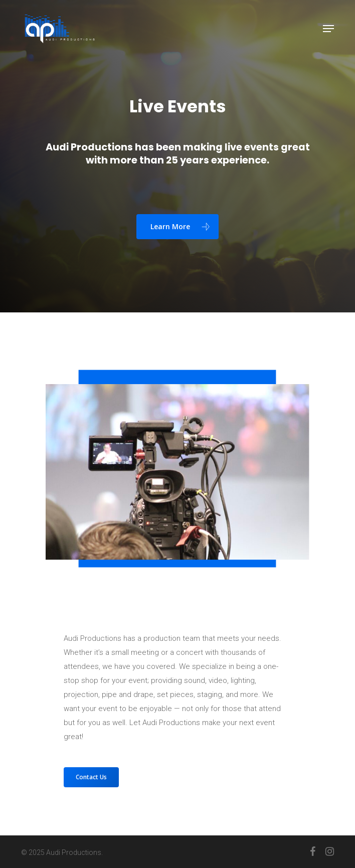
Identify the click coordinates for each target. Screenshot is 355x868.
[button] (328, 29)
